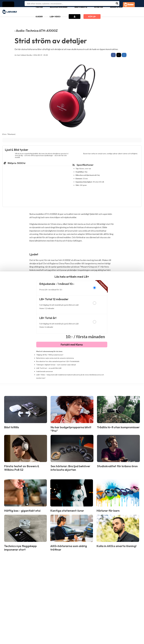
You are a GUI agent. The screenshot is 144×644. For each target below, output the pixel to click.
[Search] (117, 4)
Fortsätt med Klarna (72, 345)
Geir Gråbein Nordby (24, 55)
